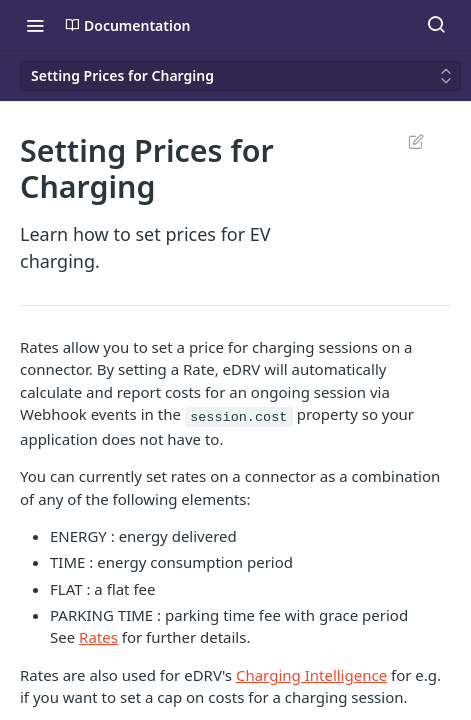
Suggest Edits (415, 141)
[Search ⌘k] (436, 25)
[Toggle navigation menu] (35, 25)
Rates (98, 637)
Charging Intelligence (311, 675)
